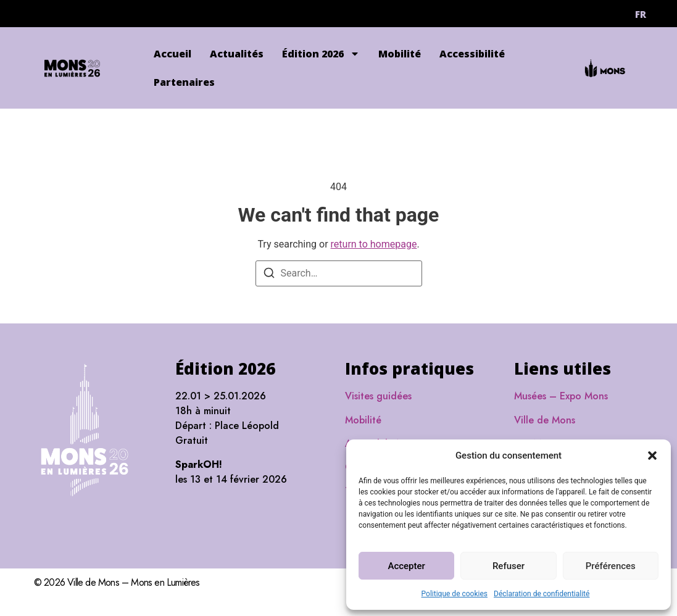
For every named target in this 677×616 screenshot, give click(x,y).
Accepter (406, 566)
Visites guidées (378, 396)
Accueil (172, 54)
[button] (652, 456)
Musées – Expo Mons (561, 396)
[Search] (269, 275)
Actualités (237, 54)
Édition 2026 (321, 54)
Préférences (611, 566)
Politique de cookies (455, 594)
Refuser (509, 566)
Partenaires (184, 82)
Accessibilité (472, 54)
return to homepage (374, 244)
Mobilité (400, 54)
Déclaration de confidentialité (542, 594)
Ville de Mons (545, 420)
